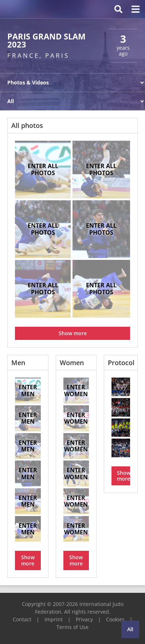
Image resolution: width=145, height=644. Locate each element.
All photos (27, 125)
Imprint (54, 619)
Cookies (115, 619)
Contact (22, 619)
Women (72, 363)
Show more (73, 333)
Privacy (84, 619)
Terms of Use (72, 627)
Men (18, 363)
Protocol (121, 363)
